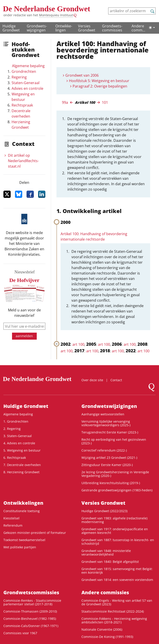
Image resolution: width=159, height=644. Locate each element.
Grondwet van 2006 (82, 75)
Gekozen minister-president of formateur (35, 533)
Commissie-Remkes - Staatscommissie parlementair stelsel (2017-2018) (32, 602)
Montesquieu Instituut (56, 15)
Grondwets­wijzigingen (37, 28)
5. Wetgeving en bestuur (22, 450)
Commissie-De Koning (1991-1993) (107, 637)
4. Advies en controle (19, 443)
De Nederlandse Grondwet (47, 9)
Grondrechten (24, 71)
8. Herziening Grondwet (21, 472)
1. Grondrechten (16, 421)
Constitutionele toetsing (22, 511)
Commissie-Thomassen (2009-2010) (30, 611)
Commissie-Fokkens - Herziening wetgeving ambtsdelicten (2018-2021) (114, 620)
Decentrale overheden (21, 114)
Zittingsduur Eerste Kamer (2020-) (107, 465)
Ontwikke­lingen (64, 28)
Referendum (13, 525)
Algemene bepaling (28, 66)
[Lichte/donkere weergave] (152, 28)
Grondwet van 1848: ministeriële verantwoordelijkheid (106, 553)
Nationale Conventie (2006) (102, 629)
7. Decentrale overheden (22, 465)
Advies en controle (27, 88)
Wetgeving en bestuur (23, 97)
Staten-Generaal (26, 83)
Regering (19, 77)
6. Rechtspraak (15, 458)
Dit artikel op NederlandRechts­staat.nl (23, 161)
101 (105, 102)
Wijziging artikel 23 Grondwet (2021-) (109, 458)
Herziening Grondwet (21, 125)
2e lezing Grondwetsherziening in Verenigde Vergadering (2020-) (115, 474)
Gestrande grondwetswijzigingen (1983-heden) (117, 490)
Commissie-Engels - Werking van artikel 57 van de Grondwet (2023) (117, 602)
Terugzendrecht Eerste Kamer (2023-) (110, 432)
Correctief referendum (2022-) (104, 450)
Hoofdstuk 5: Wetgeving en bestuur (99, 81)
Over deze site (92, 380)
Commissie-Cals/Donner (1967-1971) (31, 626)
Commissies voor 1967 (20, 633)
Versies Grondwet (87, 28)
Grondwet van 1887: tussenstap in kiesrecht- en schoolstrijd (118, 542)
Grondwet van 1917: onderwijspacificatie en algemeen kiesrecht (115, 531)
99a (65, 102)
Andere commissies (138, 28)
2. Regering (12, 429)
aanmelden (24, 336)
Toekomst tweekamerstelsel (24, 540)
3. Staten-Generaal (18, 436)
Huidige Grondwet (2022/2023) (104, 511)
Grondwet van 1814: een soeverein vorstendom (117, 580)
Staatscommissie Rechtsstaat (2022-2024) (113, 611)
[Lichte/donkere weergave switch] (152, 28)
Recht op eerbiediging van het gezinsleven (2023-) (114, 441)
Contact (116, 380)
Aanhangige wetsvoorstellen (103, 414)
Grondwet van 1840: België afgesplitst (110, 562)
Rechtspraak (22, 105)
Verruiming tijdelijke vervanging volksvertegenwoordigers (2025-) (106, 423)
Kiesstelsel (11, 518)
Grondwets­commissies (112, 28)
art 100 (78, 344)
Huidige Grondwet (11, 28)
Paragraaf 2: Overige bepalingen (100, 86)
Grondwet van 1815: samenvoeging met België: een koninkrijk (117, 571)
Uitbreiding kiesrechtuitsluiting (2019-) (111, 483)
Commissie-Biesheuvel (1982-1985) (30, 619)
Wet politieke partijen (20, 547)
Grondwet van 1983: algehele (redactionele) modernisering (114, 520)
